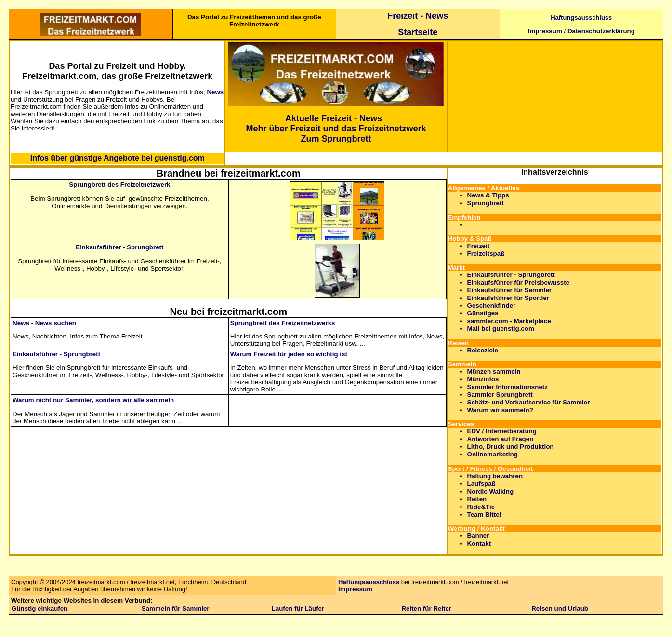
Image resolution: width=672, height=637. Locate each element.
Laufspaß (481, 484)
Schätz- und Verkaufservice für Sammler (529, 402)
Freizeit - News (418, 16)
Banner (478, 536)
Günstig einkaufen (40, 608)
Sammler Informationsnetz (507, 387)
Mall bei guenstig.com (501, 329)
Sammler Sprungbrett (500, 395)
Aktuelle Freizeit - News (334, 118)
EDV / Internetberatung (502, 431)
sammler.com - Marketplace (509, 321)
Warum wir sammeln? (500, 410)
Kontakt (479, 543)
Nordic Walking (491, 491)
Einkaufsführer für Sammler (510, 290)
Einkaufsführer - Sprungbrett (119, 247)
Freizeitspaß (486, 253)
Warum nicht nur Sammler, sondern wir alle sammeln (93, 400)
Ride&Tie (481, 507)
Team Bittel (484, 514)
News (215, 92)
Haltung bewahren (495, 476)
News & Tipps (488, 195)
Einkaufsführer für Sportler (508, 298)
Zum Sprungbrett (336, 139)
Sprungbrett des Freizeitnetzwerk (119, 185)
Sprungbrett (486, 203)
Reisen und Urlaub (560, 608)
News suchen (56, 323)
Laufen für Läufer (298, 608)
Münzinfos (483, 379)
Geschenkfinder (492, 305)
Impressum (545, 31)
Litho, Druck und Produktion (511, 447)
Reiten (477, 499)
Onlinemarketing (493, 454)
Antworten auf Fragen (501, 439)
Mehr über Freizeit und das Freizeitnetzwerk (336, 129)
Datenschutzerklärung (601, 31)
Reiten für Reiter (426, 608)
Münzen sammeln (494, 371)
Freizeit (479, 246)
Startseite (418, 32)
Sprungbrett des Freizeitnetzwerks (283, 323)
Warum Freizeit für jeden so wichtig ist (289, 354)
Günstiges (483, 313)
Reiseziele (483, 350)
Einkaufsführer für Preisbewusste (519, 282)
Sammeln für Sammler (176, 608)
